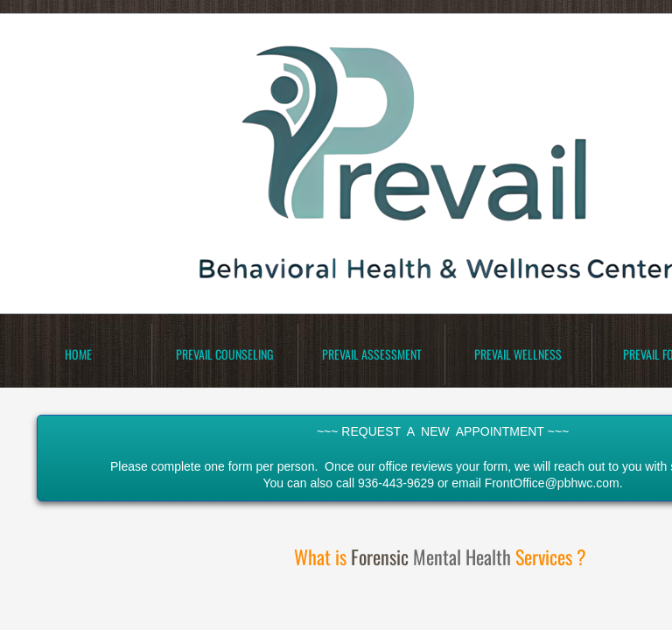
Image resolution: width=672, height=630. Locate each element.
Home (78, 354)
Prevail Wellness (518, 354)
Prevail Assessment (372, 354)
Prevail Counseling (224, 354)
